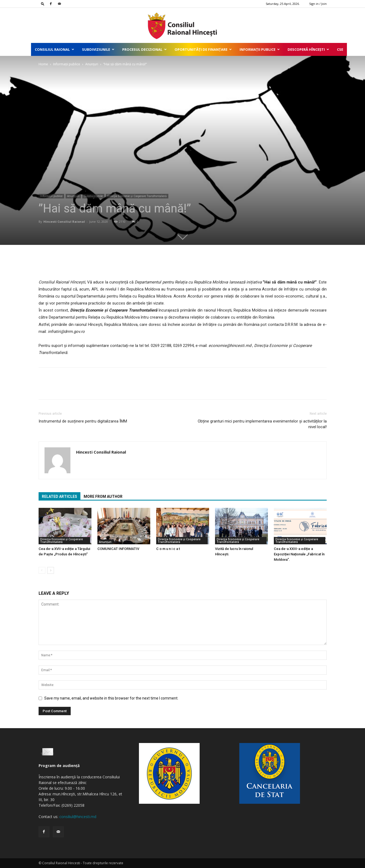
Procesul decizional (144, 49)
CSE (340, 49)
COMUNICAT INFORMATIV (118, 549)
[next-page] (51, 570)
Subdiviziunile (98, 49)
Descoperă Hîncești (308, 49)
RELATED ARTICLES (59, 497)
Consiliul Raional (54, 49)
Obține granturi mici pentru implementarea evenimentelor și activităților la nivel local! (262, 424)
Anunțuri (92, 64)
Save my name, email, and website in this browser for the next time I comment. (111, 698)
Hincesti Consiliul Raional (64, 222)
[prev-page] (42, 570)
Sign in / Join (318, 4)
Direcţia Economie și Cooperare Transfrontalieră (137, 196)
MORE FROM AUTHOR (103, 497)
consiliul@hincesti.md (78, 817)
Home (43, 64)
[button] (43, 4)
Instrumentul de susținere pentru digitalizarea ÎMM (83, 421)
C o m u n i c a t (168, 549)
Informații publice (260, 49)
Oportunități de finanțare (203, 49)
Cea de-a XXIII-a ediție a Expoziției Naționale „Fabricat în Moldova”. (299, 554)
